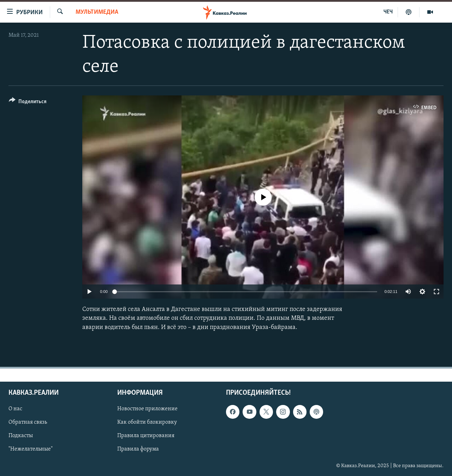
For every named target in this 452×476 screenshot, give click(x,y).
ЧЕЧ (388, 12)
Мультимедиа (97, 12)
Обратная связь (28, 422)
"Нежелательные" (31, 449)
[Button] (28, 103)
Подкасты (21, 436)
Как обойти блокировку (147, 422)
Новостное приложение (147, 409)
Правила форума (138, 449)
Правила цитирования (146, 436)
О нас (15, 409)
